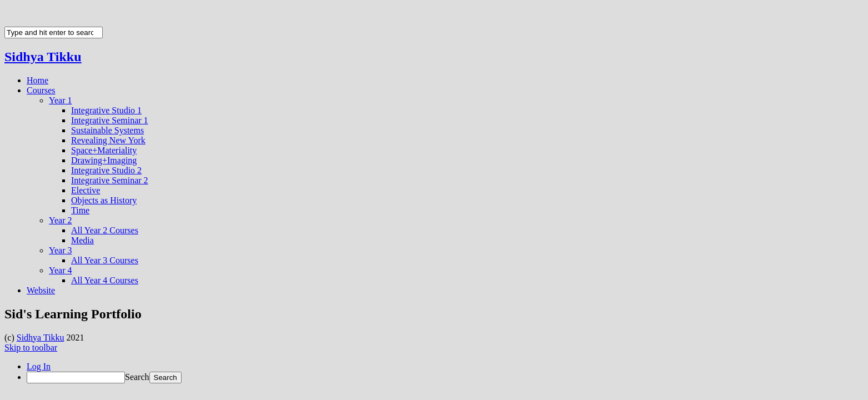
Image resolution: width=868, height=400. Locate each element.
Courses (41, 90)
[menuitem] (445, 377)
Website (41, 290)
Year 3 (60, 250)
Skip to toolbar (31, 347)
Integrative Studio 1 (106, 110)
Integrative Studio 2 (106, 170)
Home (37, 80)
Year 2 (60, 220)
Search (137, 377)
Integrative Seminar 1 (110, 120)
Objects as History (104, 200)
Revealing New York (108, 140)
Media (82, 240)
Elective (86, 190)
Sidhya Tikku (43, 57)
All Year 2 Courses (105, 230)
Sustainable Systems (107, 130)
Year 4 (60, 270)
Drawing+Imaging (104, 160)
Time (80, 210)
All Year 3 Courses (105, 260)
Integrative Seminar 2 (110, 180)
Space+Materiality (104, 150)
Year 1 (60, 100)
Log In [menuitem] (39, 366)
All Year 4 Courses (105, 280)
